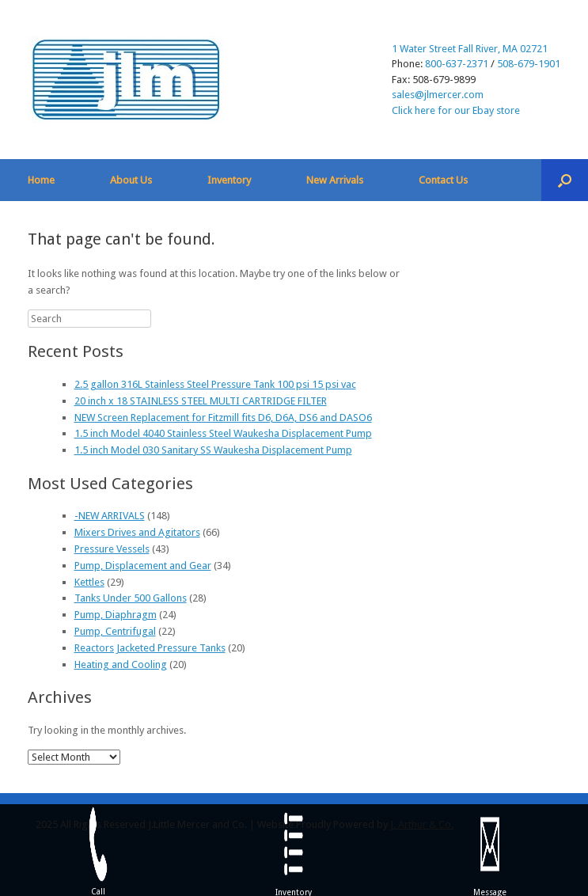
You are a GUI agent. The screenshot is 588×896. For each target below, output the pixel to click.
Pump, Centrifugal (115, 631)
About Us (131, 180)
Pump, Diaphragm (116, 615)
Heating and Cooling (121, 664)
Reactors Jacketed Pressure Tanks (150, 648)
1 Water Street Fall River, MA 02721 (470, 49)
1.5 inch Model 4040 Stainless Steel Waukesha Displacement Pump (223, 433)
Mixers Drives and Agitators (137, 532)
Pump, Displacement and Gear (143, 566)
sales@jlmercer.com (438, 95)
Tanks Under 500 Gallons (131, 598)
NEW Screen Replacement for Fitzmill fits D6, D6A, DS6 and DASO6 (223, 418)
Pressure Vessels (112, 549)
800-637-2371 (457, 64)
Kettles (89, 582)
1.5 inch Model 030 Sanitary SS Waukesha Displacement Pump (213, 450)
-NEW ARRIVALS (110, 516)
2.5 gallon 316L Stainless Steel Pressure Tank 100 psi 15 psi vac (215, 384)
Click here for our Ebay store (456, 110)
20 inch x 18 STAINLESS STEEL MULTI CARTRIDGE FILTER (201, 401)
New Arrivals (335, 180)
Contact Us (443, 180)
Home (41, 180)
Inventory (229, 180)
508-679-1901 (529, 64)
